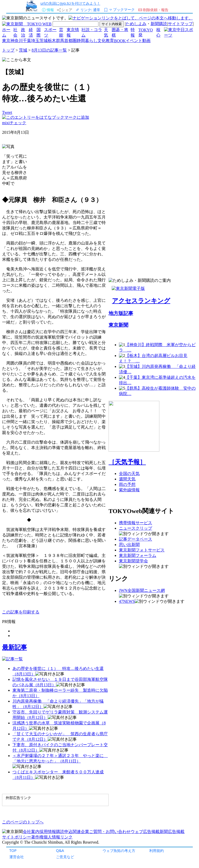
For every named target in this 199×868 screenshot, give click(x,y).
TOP (13, 850)
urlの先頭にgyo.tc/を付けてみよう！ (70, 3)
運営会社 (17, 857)
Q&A (60, 850)
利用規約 (157, 850)
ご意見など (65, 857)
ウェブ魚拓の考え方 (119, 850)
